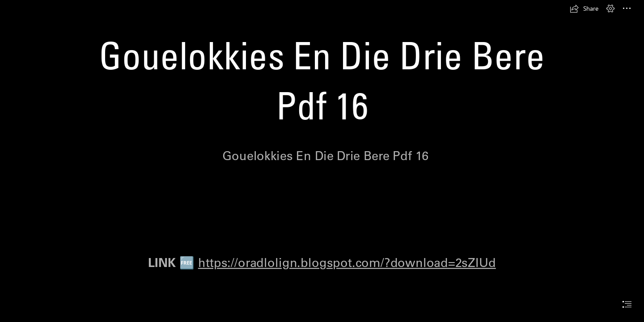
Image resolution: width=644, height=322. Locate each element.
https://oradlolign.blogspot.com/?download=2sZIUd (347, 262)
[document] (322, 161)
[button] (584, 8)
